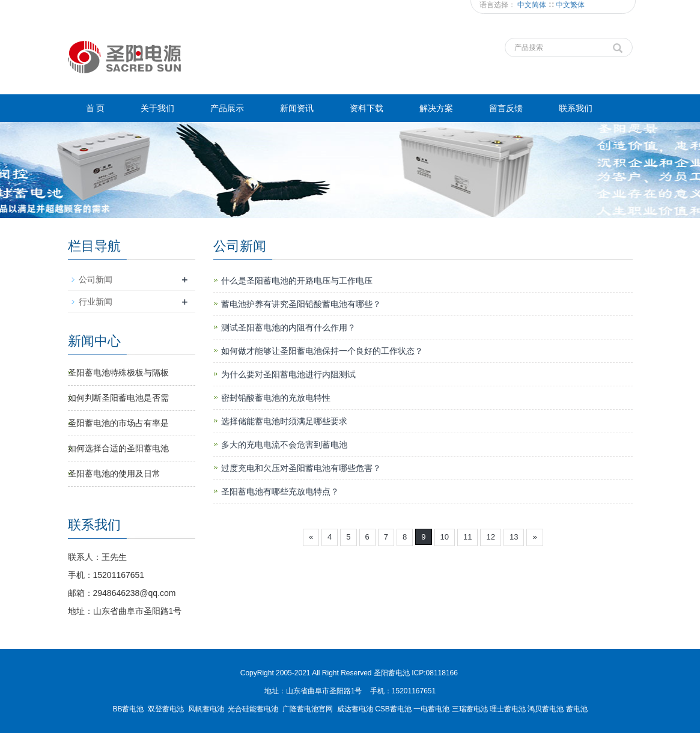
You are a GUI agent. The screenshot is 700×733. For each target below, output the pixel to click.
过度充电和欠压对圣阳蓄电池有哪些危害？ (301, 468)
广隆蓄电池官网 (308, 709)
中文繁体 (570, 5)
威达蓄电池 (355, 709)
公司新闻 (96, 279)
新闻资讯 (297, 108)
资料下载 (367, 108)
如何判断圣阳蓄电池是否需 (118, 398)
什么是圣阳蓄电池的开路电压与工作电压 (297, 281)
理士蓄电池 (508, 709)
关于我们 (157, 108)
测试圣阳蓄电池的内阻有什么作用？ (288, 327)
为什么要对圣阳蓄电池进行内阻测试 (288, 374)
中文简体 (533, 5)
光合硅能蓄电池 (253, 709)
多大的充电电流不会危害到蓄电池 (284, 445)
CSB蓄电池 (393, 709)
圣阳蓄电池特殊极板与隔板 (118, 373)
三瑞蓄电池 (470, 709)
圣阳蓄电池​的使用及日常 (114, 473)
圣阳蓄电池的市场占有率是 (118, 423)
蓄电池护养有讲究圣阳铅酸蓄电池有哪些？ (301, 304)
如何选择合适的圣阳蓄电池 (118, 448)
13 (514, 537)
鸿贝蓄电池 (546, 709)
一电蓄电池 (431, 709)
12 (490, 537)
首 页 (96, 108)
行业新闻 (96, 302)
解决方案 (436, 108)
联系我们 (576, 108)
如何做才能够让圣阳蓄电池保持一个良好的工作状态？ (322, 351)
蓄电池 (577, 709)
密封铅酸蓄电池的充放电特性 (276, 398)
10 (445, 537)
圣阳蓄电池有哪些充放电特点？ (280, 491)
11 (467, 537)
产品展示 (227, 108)
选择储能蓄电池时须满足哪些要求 (284, 421)
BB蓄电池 (128, 709)
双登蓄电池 (166, 709)
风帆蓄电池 (206, 709)
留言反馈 (506, 108)
